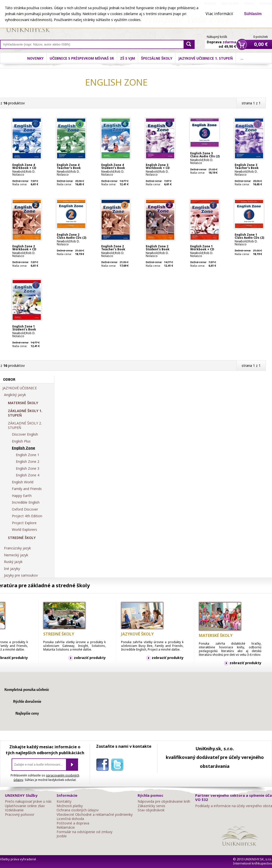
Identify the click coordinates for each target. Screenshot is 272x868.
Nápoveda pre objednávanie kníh (164, 801)
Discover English (25, 434)
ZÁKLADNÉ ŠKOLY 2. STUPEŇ (25, 425)
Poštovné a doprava (73, 823)
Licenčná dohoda (70, 819)
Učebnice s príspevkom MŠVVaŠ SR (82, 58)
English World (23, 482)
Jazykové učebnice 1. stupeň (206, 58)
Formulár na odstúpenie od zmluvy (84, 832)
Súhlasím (253, 14)
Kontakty (64, 801)
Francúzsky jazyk (17, 548)
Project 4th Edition (27, 516)
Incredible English (26, 502)
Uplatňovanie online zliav (25, 806)
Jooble (62, 836)
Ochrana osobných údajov (78, 810)
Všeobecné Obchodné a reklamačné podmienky (95, 815)
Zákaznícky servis (151, 806)
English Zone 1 (28, 455)
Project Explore (24, 523)
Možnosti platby (70, 806)
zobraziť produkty (90, 658)
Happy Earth (22, 496)
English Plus (21, 441)
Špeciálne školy (157, 58)
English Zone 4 (28, 475)
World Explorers (24, 530)
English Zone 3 (28, 469)
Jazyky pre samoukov (21, 575)
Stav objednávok (151, 810)
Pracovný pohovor (20, 815)
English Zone (23, 448)
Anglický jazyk (15, 395)
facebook (104, 766)
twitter (118, 766)
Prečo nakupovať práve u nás (28, 801)
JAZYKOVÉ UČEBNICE (20, 388)
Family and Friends (27, 489)
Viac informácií (219, 14)
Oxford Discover (25, 509)
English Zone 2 (28, 462)
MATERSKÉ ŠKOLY (23, 403)
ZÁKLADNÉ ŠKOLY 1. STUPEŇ (25, 413)
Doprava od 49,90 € (221, 41)
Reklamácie (66, 827)
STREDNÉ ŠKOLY (22, 538)
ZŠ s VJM (127, 58)
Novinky (35, 58)
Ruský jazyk (13, 562)
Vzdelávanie (14, 810)
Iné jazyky (12, 569)
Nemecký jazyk (16, 555)
